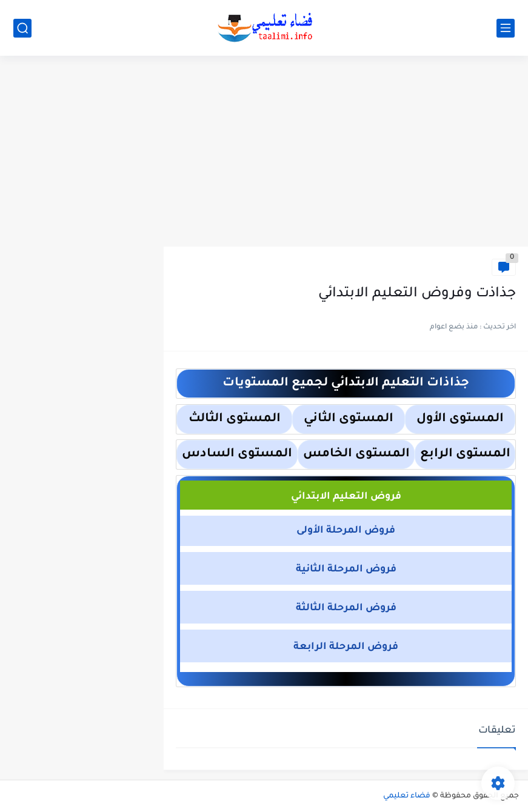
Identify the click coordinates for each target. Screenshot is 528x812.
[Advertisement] (264, 153)
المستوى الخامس (356, 454)
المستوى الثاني (349, 419)
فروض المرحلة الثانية (346, 570)
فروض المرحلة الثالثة (346, 608)
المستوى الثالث (235, 419)
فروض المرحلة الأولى (346, 531)
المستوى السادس (237, 454)
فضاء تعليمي (407, 796)
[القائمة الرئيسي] (506, 28)
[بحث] (22, 28)
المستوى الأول (460, 419)
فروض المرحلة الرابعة (346, 647)
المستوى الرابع (465, 454)
